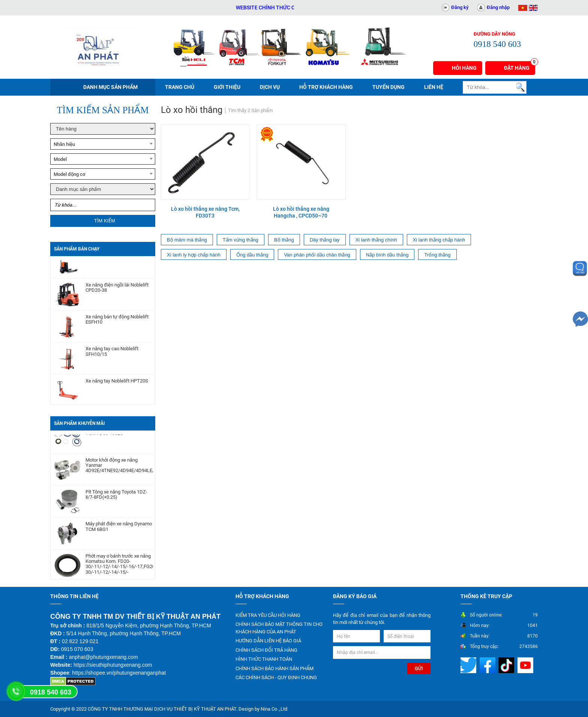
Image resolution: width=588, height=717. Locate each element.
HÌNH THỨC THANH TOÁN (264, 659)
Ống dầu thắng (252, 255)
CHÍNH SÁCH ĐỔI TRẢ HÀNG (266, 650)
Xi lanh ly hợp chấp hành (194, 255)
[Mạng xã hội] (469, 665)
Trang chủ (180, 87)
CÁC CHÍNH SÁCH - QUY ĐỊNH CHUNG (276, 677)
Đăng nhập (498, 7)
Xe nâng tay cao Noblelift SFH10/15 (112, 353)
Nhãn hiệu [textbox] (64, 144)
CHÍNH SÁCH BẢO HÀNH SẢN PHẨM (274, 668)
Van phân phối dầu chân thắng (317, 255)
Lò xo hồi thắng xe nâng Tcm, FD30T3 (205, 212)
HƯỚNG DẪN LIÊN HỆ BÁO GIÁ (268, 641)
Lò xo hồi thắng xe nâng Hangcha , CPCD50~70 (301, 212)
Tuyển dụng (388, 87)
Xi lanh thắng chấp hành (439, 240)
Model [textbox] (60, 159)
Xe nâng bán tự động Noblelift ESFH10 (117, 321)
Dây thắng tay (325, 240)
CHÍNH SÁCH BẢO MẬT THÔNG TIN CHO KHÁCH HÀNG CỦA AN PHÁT (279, 628)
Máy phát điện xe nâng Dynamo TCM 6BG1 (119, 528)
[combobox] (103, 144)
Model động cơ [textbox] (70, 174)
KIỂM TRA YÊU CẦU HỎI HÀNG (268, 615)
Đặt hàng (520, 66)
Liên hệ (434, 87)
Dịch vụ (270, 87)
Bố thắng (284, 240)
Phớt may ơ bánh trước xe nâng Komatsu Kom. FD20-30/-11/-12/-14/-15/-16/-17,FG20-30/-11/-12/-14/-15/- (119, 566)
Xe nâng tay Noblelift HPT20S (117, 383)
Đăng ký (460, 7)
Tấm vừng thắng (241, 240)
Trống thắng (437, 255)
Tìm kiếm (105, 221)
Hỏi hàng (464, 68)
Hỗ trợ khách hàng (326, 87)
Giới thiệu (227, 87)
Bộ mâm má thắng (187, 240)
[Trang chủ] (99, 47)
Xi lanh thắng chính (376, 240)
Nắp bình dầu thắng (387, 255)
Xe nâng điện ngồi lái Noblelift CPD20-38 (117, 289)
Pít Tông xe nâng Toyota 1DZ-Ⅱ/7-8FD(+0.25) (116, 496)
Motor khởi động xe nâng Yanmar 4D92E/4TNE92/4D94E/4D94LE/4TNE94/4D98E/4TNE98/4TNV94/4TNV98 (119, 467)
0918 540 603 (51, 692)
